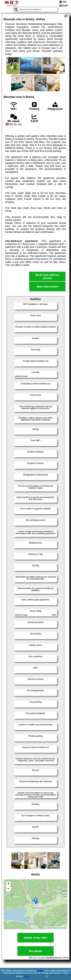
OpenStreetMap (60, 928)
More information (47, 287)
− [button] (8, 889)
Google (40, 971)
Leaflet (47, 928)
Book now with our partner (47, 276)
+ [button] (8, 884)
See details (35, 951)
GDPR (27, 976)
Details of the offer (35, 938)
